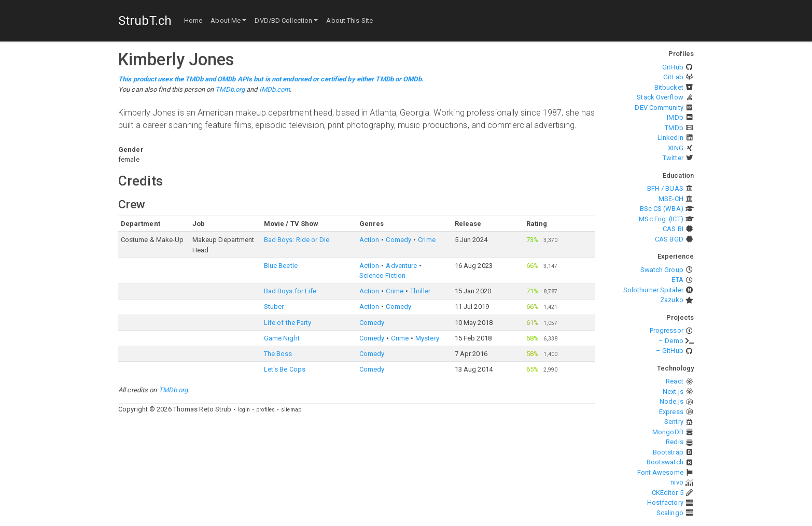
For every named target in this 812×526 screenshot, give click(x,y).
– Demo (671, 341)
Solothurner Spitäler (653, 290)
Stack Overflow (660, 97)
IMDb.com (275, 89)
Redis (675, 442)
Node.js (671, 401)
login (244, 410)
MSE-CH (671, 199)
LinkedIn (670, 138)
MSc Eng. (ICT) (661, 219)
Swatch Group (662, 270)
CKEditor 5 (668, 493)
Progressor (667, 330)
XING (675, 148)
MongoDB (668, 432)
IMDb (675, 117)
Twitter (673, 158)
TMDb (674, 128)
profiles (265, 410)
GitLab (673, 77)
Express (671, 412)
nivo (677, 482)
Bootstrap (668, 452)
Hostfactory (665, 502)
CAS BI (673, 229)
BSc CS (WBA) (662, 209)
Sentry (674, 422)
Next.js (673, 392)
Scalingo (670, 513)
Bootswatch (665, 462)
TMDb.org (230, 89)
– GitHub (670, 351)
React (675, 381)
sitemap (291, 410)
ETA (677, 280)
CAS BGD (669, 239)
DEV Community (659, 108)
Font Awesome (660, 472)
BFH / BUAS (665, 188)
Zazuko (672, 300)
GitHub (673, 67)
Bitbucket (669, 87)
